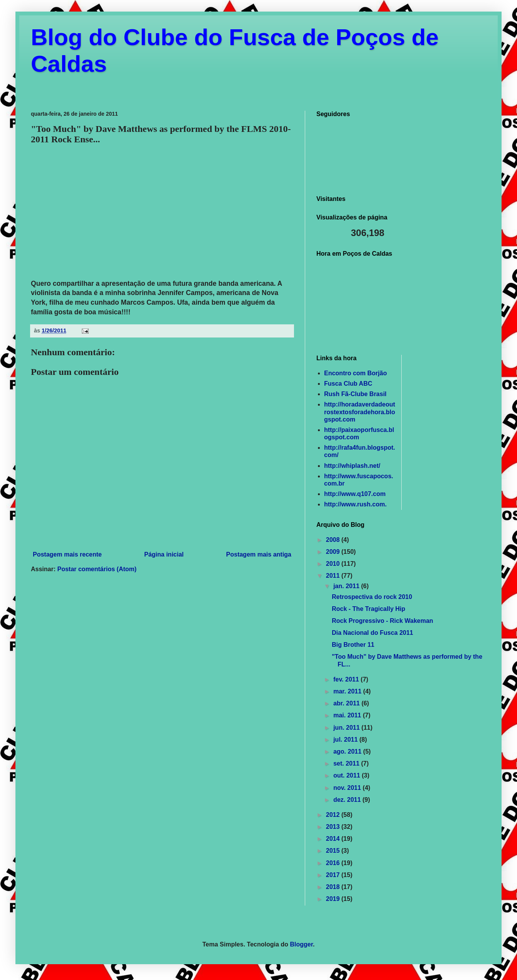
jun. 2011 (347, 728)
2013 (334, 827)
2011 (334, 576)
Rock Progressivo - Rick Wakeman (383, 621)
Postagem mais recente (67, 554)
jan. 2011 (347, 586)
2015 (334, 851)
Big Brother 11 (353, 645)
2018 (334, 887)
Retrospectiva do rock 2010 (372, 597)
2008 (334, 540)
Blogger (302, 944)
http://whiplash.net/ (352, 466)
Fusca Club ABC (348, 384)
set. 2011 (347, 763)
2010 (334, 564)
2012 (334, 815)
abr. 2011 (347, 703)
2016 (334, 863)
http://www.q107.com (355, 494)
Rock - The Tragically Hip (368, 609)
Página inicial (164, 554)
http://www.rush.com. (355, 504)
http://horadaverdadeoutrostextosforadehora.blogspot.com (360, 412)
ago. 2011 (348, 751)
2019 (334, 899)
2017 (334, 875)
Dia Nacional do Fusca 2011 (373, 633)
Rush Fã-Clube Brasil (355, 394)
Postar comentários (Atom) (97, 569)
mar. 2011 (348, 691)
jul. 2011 (346, 740)
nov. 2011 (348, 788)
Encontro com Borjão (356, 373)
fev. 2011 (347, 679)
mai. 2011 (348, 715)
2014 (334, 839)
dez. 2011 (348, 800)
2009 (334, 552)
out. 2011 (348, 775)
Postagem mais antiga (259, 554)
